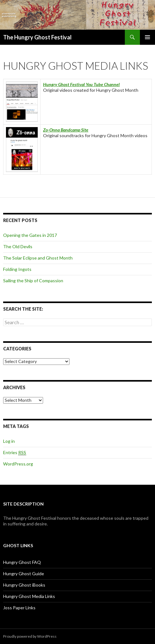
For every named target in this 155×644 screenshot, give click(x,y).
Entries (15, 453)
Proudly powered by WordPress (30, 636)
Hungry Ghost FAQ (22, 562)
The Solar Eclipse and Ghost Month (38, 258)
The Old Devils (18, 246)
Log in (9, 441)
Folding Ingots (17, 269)
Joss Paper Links (19, 608)
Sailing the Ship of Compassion (33, 281)
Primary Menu (147, 37)
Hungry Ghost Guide (24, 574)
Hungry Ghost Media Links (29, 596)
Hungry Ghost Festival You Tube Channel (81, 84)
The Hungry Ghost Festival (37, 37)
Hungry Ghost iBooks (24, 585)
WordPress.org (18, 464)
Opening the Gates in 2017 (30, 235)
